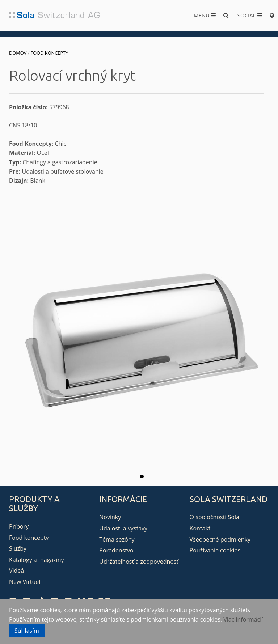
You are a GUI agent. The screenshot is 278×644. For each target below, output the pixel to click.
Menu (205, 15)
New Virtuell (25, 582)
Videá (16, 571)
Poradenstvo (116, 550)
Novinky (110, 517)
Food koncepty (50, 53)
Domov (18, 53)
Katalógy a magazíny (37, 560)
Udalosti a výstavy (123, 528)
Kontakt (200, 528)
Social (250, 15)
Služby (18, 548)
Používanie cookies (215, 550)
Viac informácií (243, 619)
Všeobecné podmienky (220, 539)
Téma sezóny (117, 539)
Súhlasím (27, 631)
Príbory (19, 526)
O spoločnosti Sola (214, 517)
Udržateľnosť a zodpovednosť (139, 562)
